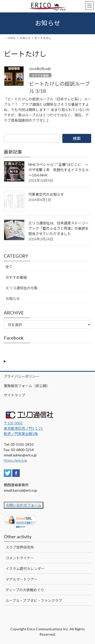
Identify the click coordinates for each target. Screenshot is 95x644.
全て (9, 267)
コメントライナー (20, 558)
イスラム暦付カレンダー (25, 569)
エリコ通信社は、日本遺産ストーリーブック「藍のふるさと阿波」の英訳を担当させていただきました (59, 228)
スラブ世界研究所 (20, 547)
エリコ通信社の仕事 (22, 288)
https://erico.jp (15, 460)
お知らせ (13, 299)
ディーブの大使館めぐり (25, 590)
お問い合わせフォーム (24, 505)
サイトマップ (14, 395)
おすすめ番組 (40, 75)
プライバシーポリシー (22, 376)
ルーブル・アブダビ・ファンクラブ (34, 601)
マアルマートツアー (21, 579)
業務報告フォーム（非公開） (27, 386)
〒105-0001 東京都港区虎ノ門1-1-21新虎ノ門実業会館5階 (23, 428)
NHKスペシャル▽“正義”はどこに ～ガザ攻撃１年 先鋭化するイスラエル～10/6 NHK (59, 170)
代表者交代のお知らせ (46, 194)
